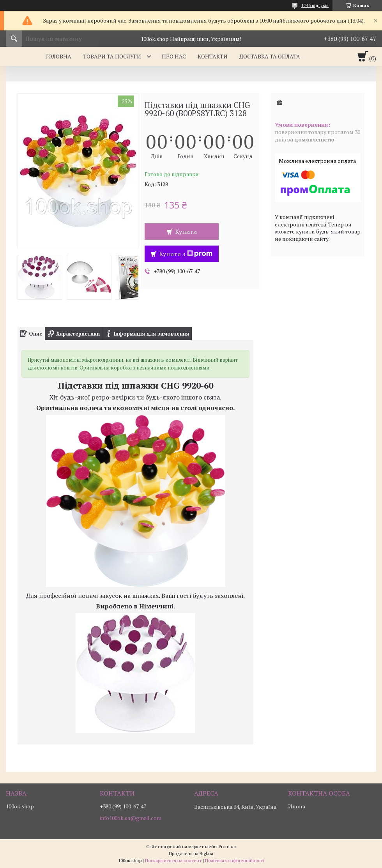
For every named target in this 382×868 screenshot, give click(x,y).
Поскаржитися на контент (173, 860)
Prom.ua (227, 846)
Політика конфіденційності (234, 860)
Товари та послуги (112, 56)
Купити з (186, 254)
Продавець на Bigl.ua (191, 853)
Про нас (174, 56)
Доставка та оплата (270, 56)
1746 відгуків (315, 5)
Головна (58, 56)
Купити (186, 232)
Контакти (213, 56)
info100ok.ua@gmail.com (131, 818)
